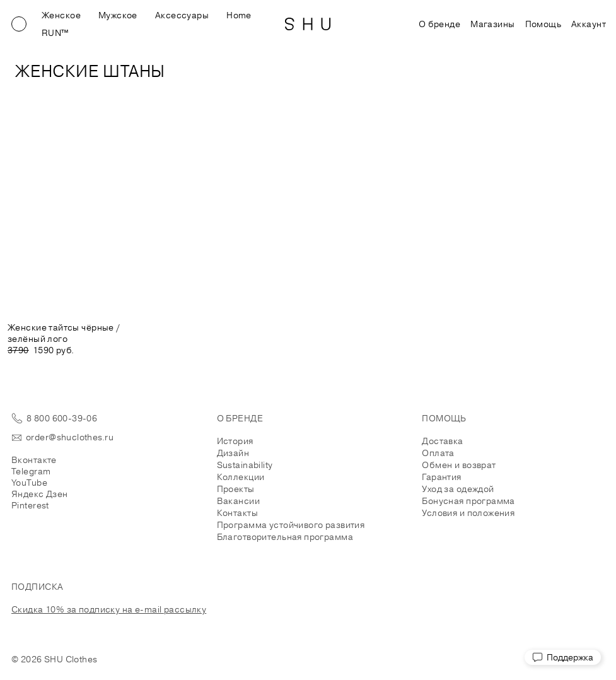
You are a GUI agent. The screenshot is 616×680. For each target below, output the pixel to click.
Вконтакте (34, 460)
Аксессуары (182, 15)
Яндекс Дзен (40, 494)
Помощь (543, 24)
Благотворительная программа (285, 537)
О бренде (439, 24)
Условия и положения (468, 513)
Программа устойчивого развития (291, 525)
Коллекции (241, 477)
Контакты (237, 513)
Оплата (438, 453)
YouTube (29, 483)
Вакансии (238, 501)
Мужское (118, 15)
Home (239, 15)
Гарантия (441, 477)
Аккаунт (589, 24)
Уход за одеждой (458, 489)
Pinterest (30, 505)
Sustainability (245, 465)
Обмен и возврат (459, 465)
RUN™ (55, 33)
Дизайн (233, 453)
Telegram (31, 471)
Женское (61, 15)
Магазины (492, 24)
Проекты (236, 489)
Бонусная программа (468, 501)
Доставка (442, 441)
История (235, 441)
